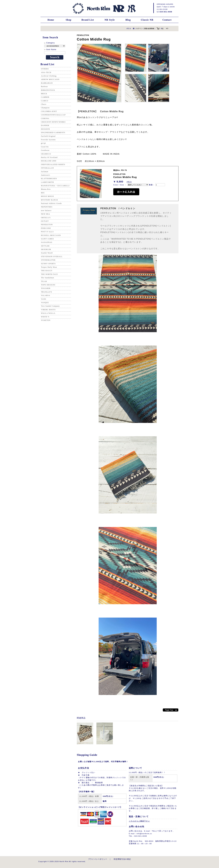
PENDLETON (47, 225)
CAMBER (45, 97)
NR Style (110, 20)
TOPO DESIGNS (48, 285)
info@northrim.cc (144, 834)
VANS (44, 299)
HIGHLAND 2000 (49, 161)
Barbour (44, 87)
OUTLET (45, 221)
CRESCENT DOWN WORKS (53, 122)
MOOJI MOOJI (47, 196)
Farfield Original (48, 136)
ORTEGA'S (46, 218)
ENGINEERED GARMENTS (53, 133)
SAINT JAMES (47, 239)
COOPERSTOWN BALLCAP (53, 115)
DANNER (45, 125)
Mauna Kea (46, 189)
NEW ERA (45, 214)
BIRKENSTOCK (48, 90)
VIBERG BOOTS (48, 310)
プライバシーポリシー (98, 859)
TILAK (44, 281)
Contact (167, 20)
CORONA (45, 118)
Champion (45, 108)
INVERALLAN (47, 168)
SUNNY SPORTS (48, 264)
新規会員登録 (149, 29)
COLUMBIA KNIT (49, 111)
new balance (46, 211)
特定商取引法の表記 (122, 859)
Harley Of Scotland (49, 157)
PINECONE (46, 228)
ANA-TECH (46, 72)
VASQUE (45, 303)
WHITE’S (45, 317)
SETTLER (45, 246)
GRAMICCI (46, 154)
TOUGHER (46, 288)
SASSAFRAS (47, 242)
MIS (43, 193)
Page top (171, 710)
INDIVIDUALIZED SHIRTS (53, 164)
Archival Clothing (49, 76)
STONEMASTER (48, 260)
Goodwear (45, 150)
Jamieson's (46, 175)
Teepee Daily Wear (49, 267)
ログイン (139, 29)
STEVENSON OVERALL (52, 257)
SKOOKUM (46, 249)
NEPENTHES (47, 207)
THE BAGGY (47, 271)
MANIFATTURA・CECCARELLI (55, 186)
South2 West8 (47, 253)
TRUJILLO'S (46, 292)
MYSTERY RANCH (49, 200)
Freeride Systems (48, 140)
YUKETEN (46, 320)
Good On (45, 147)
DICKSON (45, 129)
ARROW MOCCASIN (50, 79)
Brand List (88, 20)
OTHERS (45, 69)
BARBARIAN (47, 83)
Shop (68, 20)
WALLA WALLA (48, 313)
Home (51, 20)
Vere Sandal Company (50, 306)
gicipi (43, 143)
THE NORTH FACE (49, 274)
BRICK (44, 94)
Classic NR (147, 20)
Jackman (45, 172)
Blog (128, 20)
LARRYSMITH (47, 182)
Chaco (44, 104)
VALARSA (46, 295)
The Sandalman (47, 278)
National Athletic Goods (51, 203)
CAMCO (45, 101)
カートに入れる (126, 192)
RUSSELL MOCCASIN (51, 235)
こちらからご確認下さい (139, 821)
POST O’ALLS (47, 232)
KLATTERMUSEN (49, 179)
